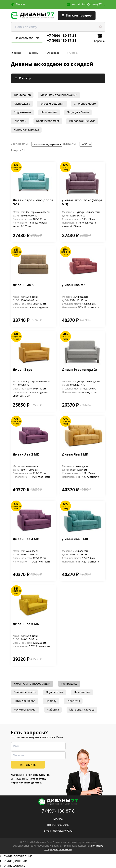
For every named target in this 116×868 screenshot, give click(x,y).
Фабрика (53, 710)
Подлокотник (22, 112)
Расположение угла (82, 121)
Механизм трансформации (59, 95)
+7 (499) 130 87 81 (62, 36)
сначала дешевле (58, 861)
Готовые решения (52, 104)
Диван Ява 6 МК (26, 624)
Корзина (99, 41)
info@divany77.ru (94, 4)
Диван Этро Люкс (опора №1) (33, 203)
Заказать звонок (27, 38)
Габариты (20, 121)
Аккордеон (54, 53)
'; (47, 144)
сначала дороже (58, 866)
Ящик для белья (78, 112)
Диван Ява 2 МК (26, 455)
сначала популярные (58, 856)
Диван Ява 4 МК (26, 539)
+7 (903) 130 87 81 (62, 41)
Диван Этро (23, 370)
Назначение (49, 112)
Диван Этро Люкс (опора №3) (82, 203)
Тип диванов (22, 95)
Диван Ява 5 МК (75, 539)
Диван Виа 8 (23, 285)
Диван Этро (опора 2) (79, 370)
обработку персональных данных (28, 781)
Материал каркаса (26, 130)
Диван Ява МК (74, 285)
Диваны (34, 53)
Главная (16, 53)
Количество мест (48, 121)
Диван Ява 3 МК (75, 455)
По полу (51, 701)
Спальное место (85, 104)
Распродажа (22, 104)
